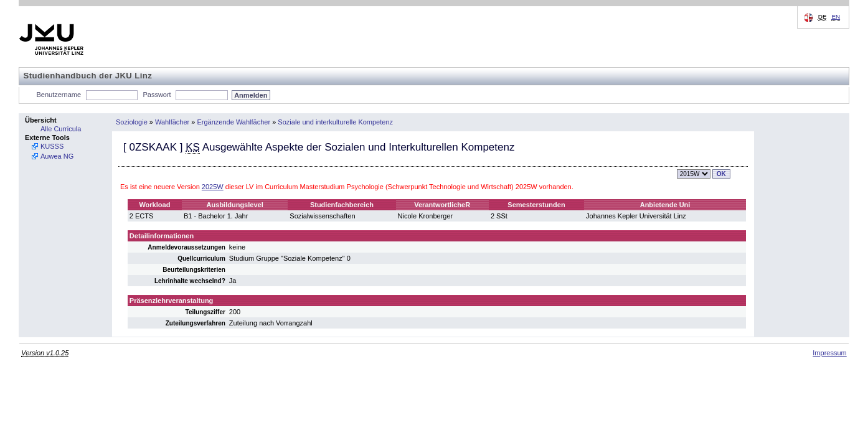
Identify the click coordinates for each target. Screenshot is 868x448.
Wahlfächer (172, 122)
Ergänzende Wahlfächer (234, 122)
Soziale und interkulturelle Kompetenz (335, 122)
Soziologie (132, 122)
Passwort (157, 95)
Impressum (829, 353)
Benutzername (59, 95)
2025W (213, 187)
